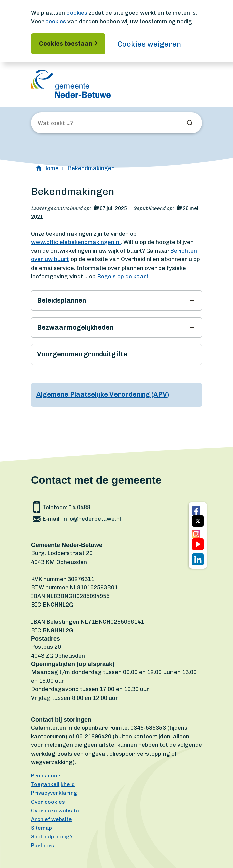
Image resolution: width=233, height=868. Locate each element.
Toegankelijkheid (53, 784)
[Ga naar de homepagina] (71, 84)
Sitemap (41, 828)
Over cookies (48, 802)
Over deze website (55, 810)
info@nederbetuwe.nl (92, 519)
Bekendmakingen (91, 168)
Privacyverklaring (54, 793)
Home (51, 168)
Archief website (51, 819)
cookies (77, 13)
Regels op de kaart (123, 276)
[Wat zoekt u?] (74, 123)
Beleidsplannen (61, 300)
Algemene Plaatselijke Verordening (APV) (103, 394)
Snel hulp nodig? (52, 837)
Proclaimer (45, 776)
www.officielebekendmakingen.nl (76, 242)
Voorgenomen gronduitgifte (82, 354)
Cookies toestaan (66, 44)
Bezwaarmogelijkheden (75, 327)
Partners (43, 845)
